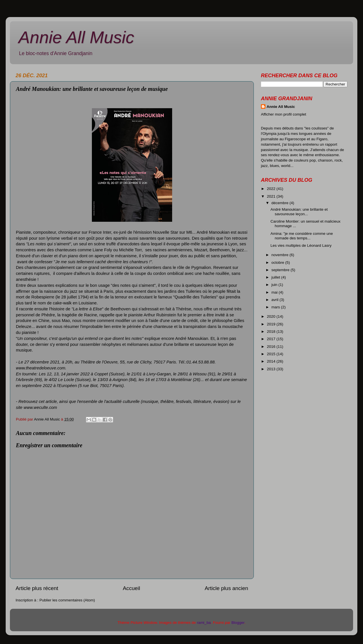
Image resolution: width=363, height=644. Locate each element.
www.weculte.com (40, 407)
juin (275, 285)
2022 (272, 189)
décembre (280, 203)
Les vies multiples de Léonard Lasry (301, 245)
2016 (272, 347)
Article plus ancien (226, 588)
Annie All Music (76, 37)
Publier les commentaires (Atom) (67, 600)
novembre (280, 255)
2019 (272, 324)
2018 (272, 332)
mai (275, 292)
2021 (272, 196)
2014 (272, 361)
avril (276, 300)
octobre (278, 263)
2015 (272, 354)
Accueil (131, 588)
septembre (281, 270)
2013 (272, 369)
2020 (272, 316)
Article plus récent (37, 588)
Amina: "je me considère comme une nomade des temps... (302, 236)
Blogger (238, 623)
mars (276, 307)
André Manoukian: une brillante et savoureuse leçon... (299, 212)
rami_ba (204, 623)
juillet (276, 277)
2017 (272, 339)
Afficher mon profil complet (284, 114)
